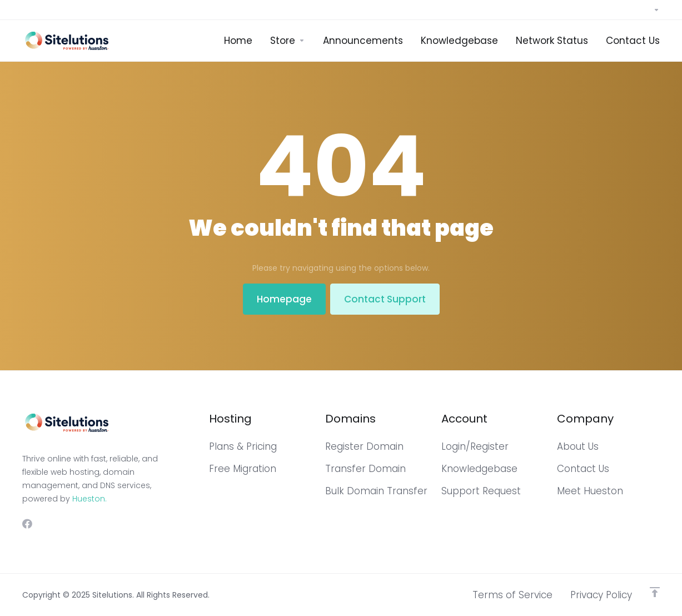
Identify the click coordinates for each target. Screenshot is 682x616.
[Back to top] (655, 592)
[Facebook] (27, 524)
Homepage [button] (284, 299)
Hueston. (89, 499)
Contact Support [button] (385, 299)
